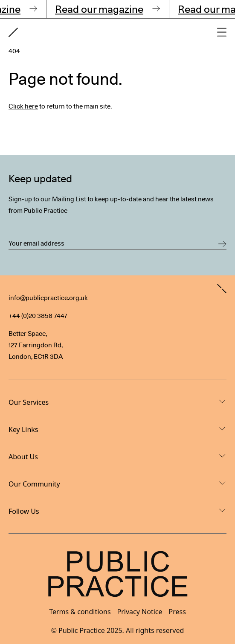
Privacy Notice (140, 612)
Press (177, 612)
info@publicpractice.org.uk (48, 298)
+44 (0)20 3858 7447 (38, 316)
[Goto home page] (13, 32)
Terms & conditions (80, 612)
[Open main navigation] (222, 32)
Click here (23, 106)
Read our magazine (100, 9)
